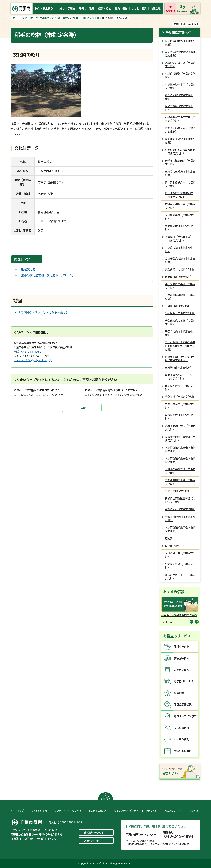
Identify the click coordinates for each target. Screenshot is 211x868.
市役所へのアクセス (95, 833)
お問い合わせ (92, 841)
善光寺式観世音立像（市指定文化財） (180, 54)
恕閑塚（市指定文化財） (179, 277)
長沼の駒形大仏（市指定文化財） (180, 43)
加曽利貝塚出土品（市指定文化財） (180, 577)
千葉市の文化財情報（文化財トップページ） (47, 275)
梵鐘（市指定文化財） (178, 491)
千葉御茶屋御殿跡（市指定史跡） (180, 297)
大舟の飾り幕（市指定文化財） (180, 555)
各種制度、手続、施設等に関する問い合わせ (158, 827)
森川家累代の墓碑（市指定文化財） (180, 286)
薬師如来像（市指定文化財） (179, 228)
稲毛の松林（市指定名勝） (180, 509)
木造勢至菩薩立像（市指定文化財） (180, 471)
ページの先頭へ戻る (105, 798)
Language (182, 11)
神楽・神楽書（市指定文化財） (180, 406)
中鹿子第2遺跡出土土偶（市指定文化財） (179, 377)
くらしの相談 (181, 728)
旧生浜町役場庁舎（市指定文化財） (180, 184)
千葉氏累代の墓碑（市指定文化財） (180, 322)
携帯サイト (151, 811)
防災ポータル (181, 647)
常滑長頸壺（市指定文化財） (179, 417)
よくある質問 (181, 739)
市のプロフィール (173, 811)
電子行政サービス (184, 681)
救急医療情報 (181, 658)
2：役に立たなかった (51, 395)
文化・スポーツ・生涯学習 (36, 18)
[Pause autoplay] (165, 622)
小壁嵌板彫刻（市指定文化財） (180, 75)
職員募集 (179, 693)
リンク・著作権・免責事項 (68, 811)
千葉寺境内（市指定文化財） (179, 333)
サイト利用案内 (39, 811)
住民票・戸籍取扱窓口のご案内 (179, 615)
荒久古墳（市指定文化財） (180, 270)
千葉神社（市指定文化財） (180, 397)
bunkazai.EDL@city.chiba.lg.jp (33, 360)
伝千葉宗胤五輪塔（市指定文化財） (180, 162)
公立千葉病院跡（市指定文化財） (180, 260)
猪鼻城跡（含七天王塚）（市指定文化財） (179, 239)
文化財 (75, 18)
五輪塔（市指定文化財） (179, 368)
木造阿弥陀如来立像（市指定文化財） (180, 449)
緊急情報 (170, 11)
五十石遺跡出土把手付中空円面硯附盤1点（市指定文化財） (180, 346)
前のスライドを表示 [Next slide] (197, 622)
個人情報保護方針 (98, 811)
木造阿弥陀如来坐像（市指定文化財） (180, 529)
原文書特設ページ (175, 546)
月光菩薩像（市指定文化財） (179, 108)
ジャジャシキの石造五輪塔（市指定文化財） (180, 152)
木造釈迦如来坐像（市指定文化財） (180, 482)
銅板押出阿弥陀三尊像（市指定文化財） (180, 500)
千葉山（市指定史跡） (178, 306)
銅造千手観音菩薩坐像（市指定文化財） (180, 439)
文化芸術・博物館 (60, 18)
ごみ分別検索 (181, 670)
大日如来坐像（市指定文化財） (180, 217)
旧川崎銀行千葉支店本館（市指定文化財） (179, 195)
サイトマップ (17, 811)
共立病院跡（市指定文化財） (179, 249)
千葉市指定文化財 (90, 18)
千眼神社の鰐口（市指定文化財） (180, 519)
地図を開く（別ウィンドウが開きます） (43, 313)
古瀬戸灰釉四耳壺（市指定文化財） (180, 206)
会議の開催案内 (183, 751)
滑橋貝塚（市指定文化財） (180, 313)
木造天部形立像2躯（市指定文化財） (180, 130)
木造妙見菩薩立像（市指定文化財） (180, 65)
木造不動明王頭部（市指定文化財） (180, 428)
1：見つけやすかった (100, 395)
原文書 (169, 538)
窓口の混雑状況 (183, 705)
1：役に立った (25, 395)
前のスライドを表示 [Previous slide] (191, 622)
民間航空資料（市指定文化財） (180, 388)
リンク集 (194, 811)
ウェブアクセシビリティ (126, 811)
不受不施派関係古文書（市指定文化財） (180, 119)
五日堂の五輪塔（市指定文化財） (180, 173)
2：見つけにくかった (130, 395)
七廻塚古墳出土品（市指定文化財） (180, 86)
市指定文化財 (27, 269)
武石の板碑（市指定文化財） (179, 97)
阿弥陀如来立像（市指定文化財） (180, 141)
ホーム (16, 18)
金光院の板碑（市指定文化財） (180, 566)
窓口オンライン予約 (185, 716)
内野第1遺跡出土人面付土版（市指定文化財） (180, 359)
